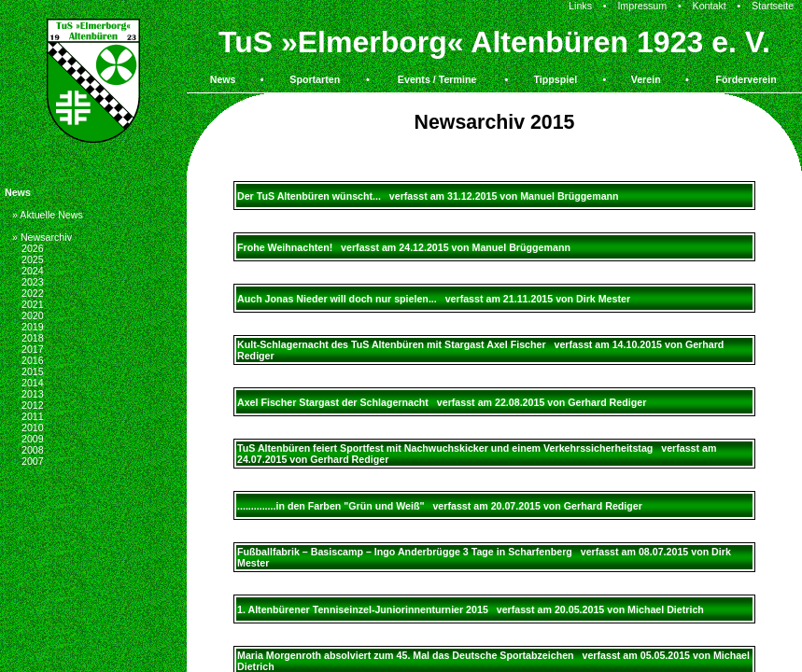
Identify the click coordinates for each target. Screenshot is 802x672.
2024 (33, 271)
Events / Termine (437, 79)
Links (580, 6)
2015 (33, 371)
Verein (646, 79)
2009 (33, 439)
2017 (33, 349)
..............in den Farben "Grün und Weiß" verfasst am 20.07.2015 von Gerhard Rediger (440, 506)
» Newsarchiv (42, 237)
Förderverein (746, 79)
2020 (33, 315)
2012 (33, 405)
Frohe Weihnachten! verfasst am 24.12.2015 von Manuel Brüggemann (404, 247)
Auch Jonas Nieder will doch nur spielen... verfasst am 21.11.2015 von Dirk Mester (434, 299)
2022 (33, 293)
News (223, 79)
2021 (33, 304)
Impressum (642, 6)
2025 (33, 259)
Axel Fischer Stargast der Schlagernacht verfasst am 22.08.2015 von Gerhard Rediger (442, 402)
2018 (33, 338)
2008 (33, 450)
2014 (33, 383)
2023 (33, 282)
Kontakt (710, 6)
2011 (33, 416)
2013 (33, 394)
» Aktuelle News (48, 215)
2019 (33, 327)
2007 (33, 461)
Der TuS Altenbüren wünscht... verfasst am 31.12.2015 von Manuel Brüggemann (428, 196)
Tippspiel (556, 79)
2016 (33, 360)
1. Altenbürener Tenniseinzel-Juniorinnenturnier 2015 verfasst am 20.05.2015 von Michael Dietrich (471, 609)
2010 (33, 427)
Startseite (773, 6)
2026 (33, 248)
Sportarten (315, 79)
